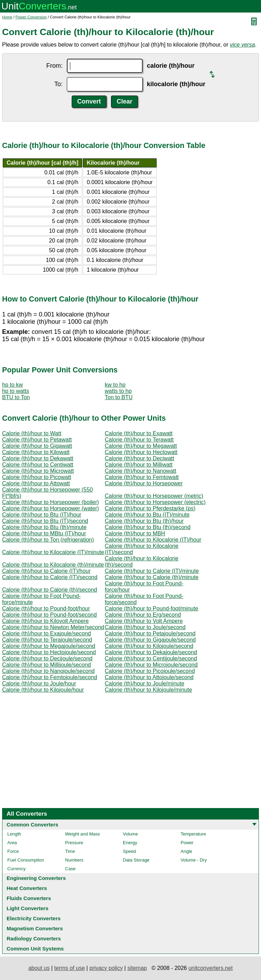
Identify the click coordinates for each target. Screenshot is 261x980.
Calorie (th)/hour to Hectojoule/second (49, 652)
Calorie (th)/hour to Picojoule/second (150, 671)
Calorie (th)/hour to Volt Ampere (144, 621)
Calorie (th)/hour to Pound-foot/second (49, 615)
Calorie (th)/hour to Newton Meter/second (53, 627)
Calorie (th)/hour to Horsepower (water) (50, 508)
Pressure (74, 843)
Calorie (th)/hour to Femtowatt (142, 477)
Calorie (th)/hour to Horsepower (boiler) (50, 502)
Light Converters (27, 908)
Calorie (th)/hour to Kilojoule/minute (148, 690)
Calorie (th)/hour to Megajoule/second (49, 646)
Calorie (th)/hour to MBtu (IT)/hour (44, 533)
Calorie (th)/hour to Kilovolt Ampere (45, 621)
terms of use (70, 968)
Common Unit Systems (35, 949)
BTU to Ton (16, 397)
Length (14, 834)
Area (12, 843)
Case (70, 869)
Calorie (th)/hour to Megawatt (141, 446)
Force (13, 851)
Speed (129, 851)
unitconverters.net (210, 968)
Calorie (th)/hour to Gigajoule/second (150, 640)
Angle (186, 851)
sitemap (137, 968)
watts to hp (118, 391)
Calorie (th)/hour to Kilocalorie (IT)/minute (53, 552)
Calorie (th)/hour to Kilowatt (36, 452)
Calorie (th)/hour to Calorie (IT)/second (50, 577)
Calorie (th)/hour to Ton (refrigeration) (48, 540)
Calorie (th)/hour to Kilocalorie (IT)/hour (153, 540)
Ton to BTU (119, 397)
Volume (130, 834)
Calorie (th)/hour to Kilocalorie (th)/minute (53, 565)
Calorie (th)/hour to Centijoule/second (151, 658)
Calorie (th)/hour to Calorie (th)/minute (152, 577)
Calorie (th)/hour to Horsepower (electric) (155, 502)
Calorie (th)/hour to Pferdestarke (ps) (150, 508)
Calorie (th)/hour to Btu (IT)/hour (42, 515)
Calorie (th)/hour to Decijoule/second (47, 658)
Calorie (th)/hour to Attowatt (36, 483)
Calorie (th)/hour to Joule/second (145, 627)
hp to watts (15, 391)
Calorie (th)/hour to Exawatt (139, 433)
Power (187, 843)
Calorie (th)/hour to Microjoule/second (151, 665)
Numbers (74, 860)
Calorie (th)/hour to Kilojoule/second (149, 646)
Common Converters (32, 825)
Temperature (193, 834)
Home (7, 17)
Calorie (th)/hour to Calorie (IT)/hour (46, 571)
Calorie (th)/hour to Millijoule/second (46, 665)
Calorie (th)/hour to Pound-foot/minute (152, 608)
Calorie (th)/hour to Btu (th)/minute (44, 527)
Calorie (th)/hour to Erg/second (143, 615)
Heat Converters (27, 888)
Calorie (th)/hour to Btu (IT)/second (45, 521)
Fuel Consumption (26, 860)
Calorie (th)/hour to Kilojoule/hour (43, 690)
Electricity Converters (34, 918)
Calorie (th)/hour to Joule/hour (39, 683)
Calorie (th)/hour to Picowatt (37, 477)
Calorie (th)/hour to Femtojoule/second (50, 677)
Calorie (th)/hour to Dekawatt (38, 458)
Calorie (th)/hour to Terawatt (139, 440)
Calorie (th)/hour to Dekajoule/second (151, 652)
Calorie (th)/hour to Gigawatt (37, 446)
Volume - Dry (194, 860)
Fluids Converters (29, 898)
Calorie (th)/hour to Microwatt (38, 471)
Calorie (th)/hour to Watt (32, 433)
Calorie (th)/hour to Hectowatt (141, 452)
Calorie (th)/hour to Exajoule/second (46, 633)
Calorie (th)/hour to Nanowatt (140, 471)
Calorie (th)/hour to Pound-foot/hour (46, 608)
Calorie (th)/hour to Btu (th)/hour (144, 521)
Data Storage (136, 860)
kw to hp (115, 385)
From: (54, 66)
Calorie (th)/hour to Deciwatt (139, 458)
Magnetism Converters (35, 928)
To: (58, 84)
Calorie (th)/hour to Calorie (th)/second (50, 590)
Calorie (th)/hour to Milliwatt (139, 465)
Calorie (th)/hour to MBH (135, 533)
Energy (130, 843)
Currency (17, 869)
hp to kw (13, 385)
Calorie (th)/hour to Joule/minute (145, 683)
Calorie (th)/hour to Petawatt (37, 440)
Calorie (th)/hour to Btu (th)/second (148, 527)
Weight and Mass (82, 834)
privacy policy (106, 968)
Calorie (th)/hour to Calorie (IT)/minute (152, 571)
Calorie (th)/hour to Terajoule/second (47, 640)
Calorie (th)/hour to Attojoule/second (149, 677)
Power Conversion (31, 17)
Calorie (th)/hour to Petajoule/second (150, 633)
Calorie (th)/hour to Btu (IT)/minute (147, 515)
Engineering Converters (36, 878)
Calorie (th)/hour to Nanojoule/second (48, 671)
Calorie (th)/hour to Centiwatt (38, 465)
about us (39, 968)
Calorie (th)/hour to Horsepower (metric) (154, 496)
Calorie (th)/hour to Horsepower (144, 483)
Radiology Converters (34, 938)
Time (70, 851)
